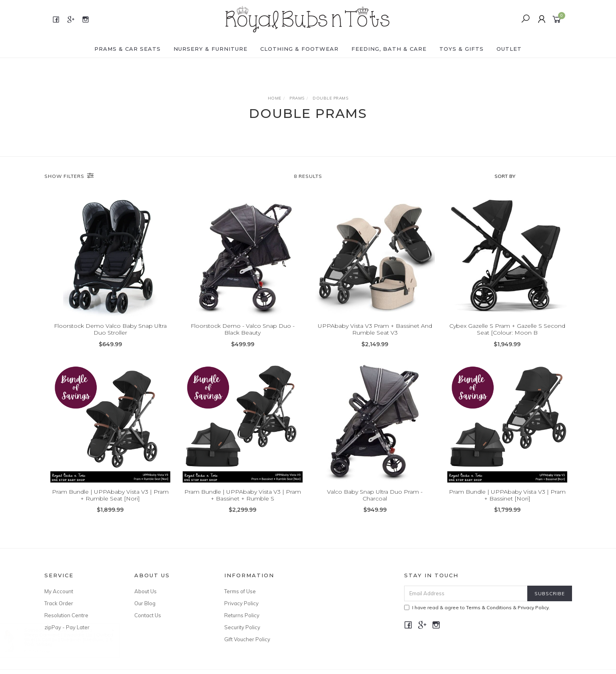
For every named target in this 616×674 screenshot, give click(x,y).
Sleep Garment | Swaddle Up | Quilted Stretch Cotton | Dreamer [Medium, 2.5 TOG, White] (77, 639)
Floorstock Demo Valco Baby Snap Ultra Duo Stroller (110, 329)
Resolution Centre (66, 615)
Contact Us (148, 615)
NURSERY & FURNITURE (210, 49)
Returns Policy (242, 615)
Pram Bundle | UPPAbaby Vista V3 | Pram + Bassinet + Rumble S (243, 501)
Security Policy (242, 627)
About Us (146, 591)
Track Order (59, 603)
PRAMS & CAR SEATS (128, 49)
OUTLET (509, 49)
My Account (59, 591)
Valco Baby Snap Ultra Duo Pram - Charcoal (375, 501)
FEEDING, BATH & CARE (389, 49)
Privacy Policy (241, 603)
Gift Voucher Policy (247, 639)
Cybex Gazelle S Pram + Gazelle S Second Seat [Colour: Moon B (507, 329)
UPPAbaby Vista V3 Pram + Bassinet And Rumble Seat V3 (375, 329)
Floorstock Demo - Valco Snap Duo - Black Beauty (243, 329)
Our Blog (145, 603)
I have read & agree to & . (477, 607)
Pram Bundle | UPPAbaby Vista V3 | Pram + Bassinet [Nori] (507, 501)
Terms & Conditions (489, 607)
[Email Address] (466, 593)
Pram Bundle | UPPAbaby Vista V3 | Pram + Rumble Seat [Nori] (110, 501)
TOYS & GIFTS (462, 49)
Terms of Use (240, 591)
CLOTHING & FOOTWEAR (299, 49)
